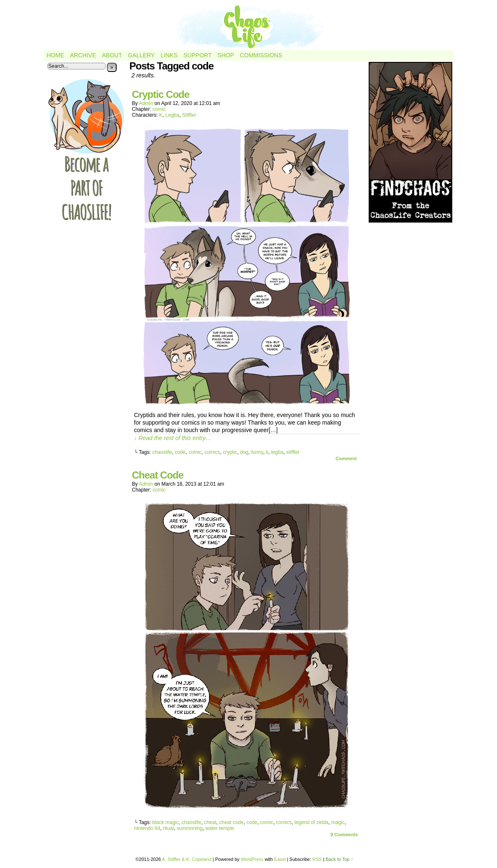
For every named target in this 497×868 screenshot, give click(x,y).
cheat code (231, 822)
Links (169, 55)
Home (56, 55)
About (112, 55)
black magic (165, 822)
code (180, 452)
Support (198, 55)
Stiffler (189, 115)
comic (159, 109)
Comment (346, 458)
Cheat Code (158, 475)
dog (244, 452)
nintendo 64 (147, 828)
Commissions (261, 55)
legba (277, 452)
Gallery (141, 55)
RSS (317, 859)
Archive (83, 55)
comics (212, 452)
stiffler (293, 452)
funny (257, 452)
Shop (226, 55)
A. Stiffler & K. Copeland (186, 859)
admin (146, 103)
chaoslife (162, 452)
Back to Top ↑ (339, 859)
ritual (168, 828)
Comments (344, 835)
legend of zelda (311, 822)
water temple (220, 828)
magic (338, 822)
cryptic (230, 452)
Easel (280, 859)
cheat (210, 822)
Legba (172, 115)
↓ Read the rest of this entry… (173, 438)
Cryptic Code (161, 94)
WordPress (252, 859)
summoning (190, 828)
